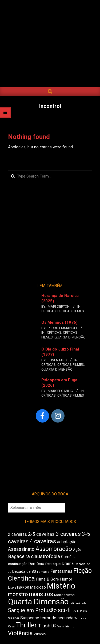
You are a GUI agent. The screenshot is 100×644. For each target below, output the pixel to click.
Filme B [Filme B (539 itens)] (43, 579)
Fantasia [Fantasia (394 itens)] (43, 572)
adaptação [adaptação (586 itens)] (67, 542)
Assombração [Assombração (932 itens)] (54, 549)
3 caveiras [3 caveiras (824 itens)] (68, 534)
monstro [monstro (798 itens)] (18, 594)
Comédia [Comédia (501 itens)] (69, 557)
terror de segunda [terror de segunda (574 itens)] (57, 618)
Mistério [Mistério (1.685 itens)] (61, 586)
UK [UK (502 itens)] (54, 626)
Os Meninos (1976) (59, 322)
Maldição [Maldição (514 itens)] (38, 587)
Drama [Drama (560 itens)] (68, 564)
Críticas (49, 311)
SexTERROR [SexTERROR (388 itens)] (79, 611)
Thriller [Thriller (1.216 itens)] (26, 625)
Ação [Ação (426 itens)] (77, 550)
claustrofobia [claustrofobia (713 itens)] (45, 556)
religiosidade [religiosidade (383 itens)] (78, 603)
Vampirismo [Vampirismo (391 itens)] (66, 626)
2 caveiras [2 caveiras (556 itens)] (17, 534)
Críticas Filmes (71, 311)
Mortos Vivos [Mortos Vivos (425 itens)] (64, 595)
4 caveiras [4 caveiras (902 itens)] (43, 541)
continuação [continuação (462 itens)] (18, 564)
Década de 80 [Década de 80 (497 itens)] (24, 572)
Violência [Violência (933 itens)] (20, 633)
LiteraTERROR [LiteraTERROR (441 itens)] (19, 587)
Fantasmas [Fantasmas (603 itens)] (61, 571)
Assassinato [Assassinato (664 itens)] (21, 549)
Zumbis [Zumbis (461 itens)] (40, 634)
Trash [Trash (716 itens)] (44, 626)
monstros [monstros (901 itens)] (41, 594)
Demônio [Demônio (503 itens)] (36, 564)
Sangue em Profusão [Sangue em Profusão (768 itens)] (32, 610)
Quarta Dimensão (70, 337)
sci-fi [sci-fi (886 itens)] (64, 610)
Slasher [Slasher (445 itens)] (14, 618)
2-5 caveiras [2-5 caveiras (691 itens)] (41, 534)
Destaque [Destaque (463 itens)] (53, 564)
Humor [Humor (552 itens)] (66, 579)
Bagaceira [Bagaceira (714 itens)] (19, 556)
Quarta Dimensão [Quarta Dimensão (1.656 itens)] (38, 602)
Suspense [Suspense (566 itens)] (30, 618)
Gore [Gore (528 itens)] (55, 579)
